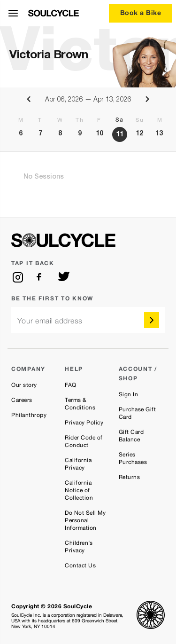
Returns (130, 477)
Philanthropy (29, 415)
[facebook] (41, 277)
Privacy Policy (84, 423)
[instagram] (18, 277)
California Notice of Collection (79, 490)
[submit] (152, 320)
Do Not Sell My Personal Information (85, 520)
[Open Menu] (13, 13)
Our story (24, 385)
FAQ (71, 385)
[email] (88, 320)
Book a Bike (141, 12)
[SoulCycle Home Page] (54, 13)
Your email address (50, 321)
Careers (22, 400)
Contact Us (80, 565)
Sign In (129, 394)
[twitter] (64, 277)
